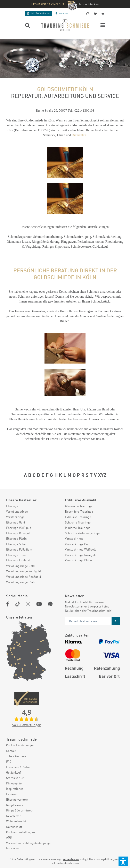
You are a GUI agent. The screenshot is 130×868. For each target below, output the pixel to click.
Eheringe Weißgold (19, 528)
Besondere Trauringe (79, 511)
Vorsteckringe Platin (78, 560)
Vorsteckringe (15, 517)
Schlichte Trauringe (78, 522)
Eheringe (12, 506)
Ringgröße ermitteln (20, 810)
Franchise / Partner (19, 767)
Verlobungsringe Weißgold (23, 571)
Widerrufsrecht (16, 821)
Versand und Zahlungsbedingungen (29, 843)
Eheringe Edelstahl (19, 560)
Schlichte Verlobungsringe (82, 533)
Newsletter (13, 816)
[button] (123, 861)
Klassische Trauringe (79, 506)
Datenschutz (14, 827)
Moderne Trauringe (78, 528)
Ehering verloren (17, 799)
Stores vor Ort (15, 778)
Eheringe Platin (16, 538)
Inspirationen (15, 789)
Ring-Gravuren (16, 805)
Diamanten (79, 135)
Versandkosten (71, 859)
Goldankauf (13, 772)
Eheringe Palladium (19, 549)
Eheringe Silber (17, 544)
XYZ (102, 475)
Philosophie (14, 783)
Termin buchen (39, 13)
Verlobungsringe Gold (20, 566)
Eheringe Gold (16, 522)
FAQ (9, 761)
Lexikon (11, 794)
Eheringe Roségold (19, 533)
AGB (9, 837)
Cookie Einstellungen (20, 745)
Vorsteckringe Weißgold (81, 549)
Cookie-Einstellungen (21, 832)
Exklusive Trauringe (78, 517)
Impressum (14, 848)
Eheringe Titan (16, 555)
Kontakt (11, 751)
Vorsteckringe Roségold (81, 555)
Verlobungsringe (17, 511)
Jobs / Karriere (16, 756)
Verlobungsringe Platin (21, 582)
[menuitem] (34, 506)
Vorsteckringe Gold (78, 544)
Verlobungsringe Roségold (24, 577)
